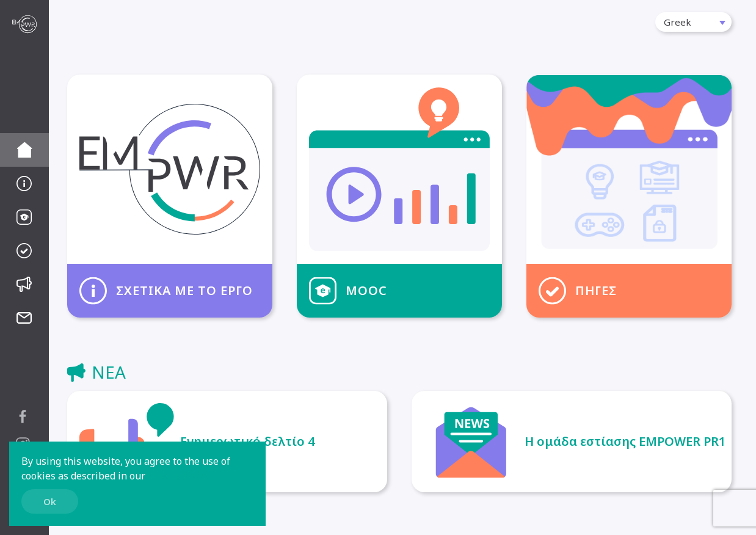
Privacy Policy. (180, 476)
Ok (50, 501)
